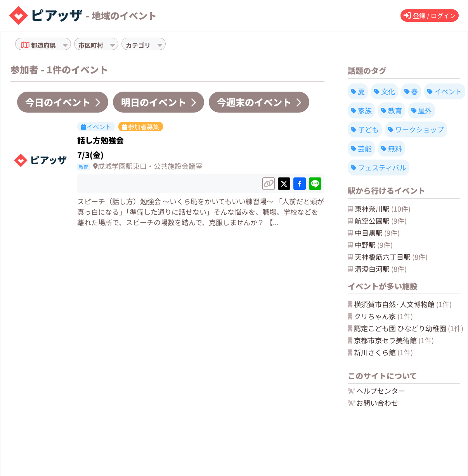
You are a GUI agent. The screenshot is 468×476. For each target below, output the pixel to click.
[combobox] (58, 45)
